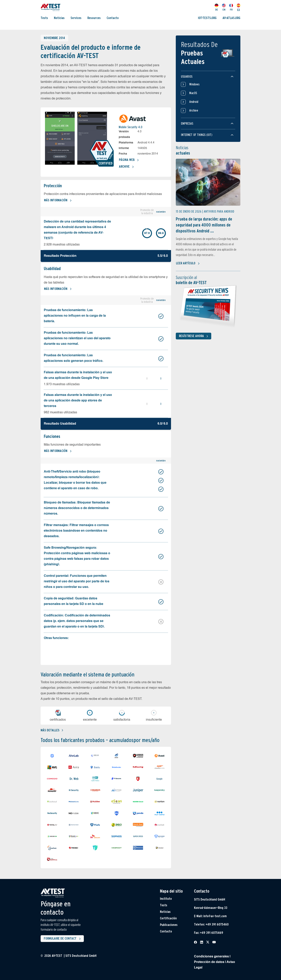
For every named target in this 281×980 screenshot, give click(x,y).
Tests (44, 18)
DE (216, 7)
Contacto (113, 18)
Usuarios (187, 77)
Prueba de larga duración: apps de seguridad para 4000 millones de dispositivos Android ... (204, 225)
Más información (58, 201)
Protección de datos (209, 962)
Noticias (59, 18)
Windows (190, 84)
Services (76, 18)
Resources (94, 18)
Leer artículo (188, 264)
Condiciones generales (211, 957)
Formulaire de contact (63, 939)
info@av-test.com (215, 916)
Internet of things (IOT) (197, 135)
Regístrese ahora (194, 336)
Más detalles (52, 730)
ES (238, 7)
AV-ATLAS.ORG (231, 18)
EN (224, 7)
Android (190, 102)
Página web (129, 160)
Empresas (187, 124)
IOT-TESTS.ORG (207, 18)
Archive (126, 167)
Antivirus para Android (219, 212)
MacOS (189, 93)
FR (231, 7)
